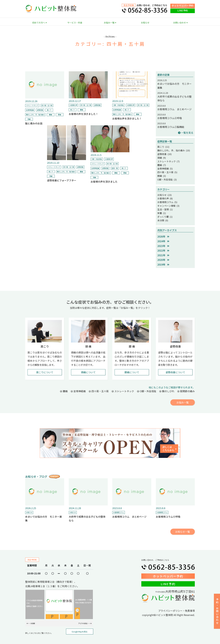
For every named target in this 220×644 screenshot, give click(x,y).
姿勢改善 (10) (164, 153)
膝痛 (60, 115)
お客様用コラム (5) (167, 199)
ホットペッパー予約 (183, 5)
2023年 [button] (163, 242)
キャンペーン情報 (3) (168, 203)
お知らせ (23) (164, 193)
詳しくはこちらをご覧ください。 (39, 629)
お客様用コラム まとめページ (174, 109)
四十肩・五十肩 (47, 105)
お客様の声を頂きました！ (83, 114)
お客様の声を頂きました (104, 182)
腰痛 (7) (161, 164)
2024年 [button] (163, 237)
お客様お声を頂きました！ (127, 118)
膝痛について (132, 368)
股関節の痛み (186, 387)
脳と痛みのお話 (34, 123)
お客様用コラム (119, 508)
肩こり (49, 110)
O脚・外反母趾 (118, 105)
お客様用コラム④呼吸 (170, 118)
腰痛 (51, 115)
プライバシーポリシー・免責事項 (176, 607)
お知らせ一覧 (183, 528)
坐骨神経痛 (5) (165, 167)
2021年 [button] (163, 251)
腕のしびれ (167, 387)
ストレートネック (32, 105)
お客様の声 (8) (165, 196)
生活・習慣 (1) (165, 206)
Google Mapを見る (80, 627)
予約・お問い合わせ (217, 611)
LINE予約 (183, 10)
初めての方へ (40, 23)
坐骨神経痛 (30, 110)
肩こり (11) (163, 147)
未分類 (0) (162, 216)
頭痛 (29, 119)
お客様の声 (73, 105)
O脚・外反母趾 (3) (166, 177)
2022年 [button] (163, 246)
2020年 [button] (163, 256)
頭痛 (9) (161, 157)
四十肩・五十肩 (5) (167, 171)
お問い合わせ (180, 23)
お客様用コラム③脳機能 (171, 127)
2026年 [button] (163, 232)
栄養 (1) (161, 210)
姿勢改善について (175, 368)
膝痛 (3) (161, 174)
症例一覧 (115, 168)
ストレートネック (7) (168, 160)
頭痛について (88, 368)
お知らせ (145, 23)
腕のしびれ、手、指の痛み (35, 115)
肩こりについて (45, 368)
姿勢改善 (40, 110)
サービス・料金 (75, 23)
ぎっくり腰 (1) (164, 213)
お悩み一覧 (110, 23)
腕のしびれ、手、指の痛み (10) (173, 150)
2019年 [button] (163, 260)
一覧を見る (186, 133)
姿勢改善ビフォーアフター (62, 180)
